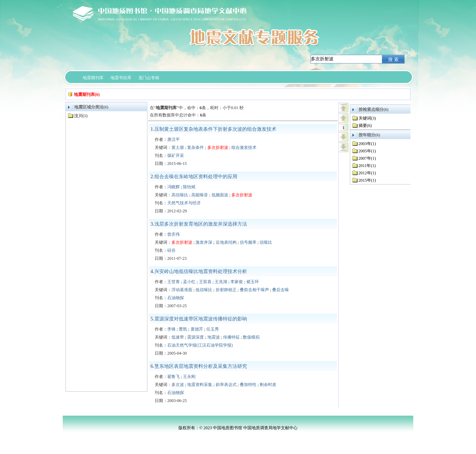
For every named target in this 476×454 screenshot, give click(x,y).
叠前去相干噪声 (254, 290)
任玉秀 (213, 329)
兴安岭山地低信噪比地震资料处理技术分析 (201, 271)
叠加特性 (248, 385)
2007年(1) (367, 158)
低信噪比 (204, 290)
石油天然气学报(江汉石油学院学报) (200, 345)
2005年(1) (367, 151)
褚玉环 (253, 282)
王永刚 (189, 377)
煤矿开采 (176, 156)
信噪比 (266, 242)
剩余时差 (268, 385)
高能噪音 (200, 195)
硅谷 (171, 250)
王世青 (174, 282)
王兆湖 (221, 282)
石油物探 (176, 298)
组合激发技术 (244, 147)
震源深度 (195, 337)
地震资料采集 (200, 385)
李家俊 (237, 282)
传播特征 (231, 337)
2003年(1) (367, 144)
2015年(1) (367, 180)
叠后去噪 (281, 290)
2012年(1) (367, 173)
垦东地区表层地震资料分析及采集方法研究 (201, 366)
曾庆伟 (174, 234)
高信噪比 (180, 195)
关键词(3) (367, 118)
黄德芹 (197, 329)
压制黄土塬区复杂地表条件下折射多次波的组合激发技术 (215, 129)
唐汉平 (174, 139)
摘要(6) (365, 126)
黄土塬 (178, 147)
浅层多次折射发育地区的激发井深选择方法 (201, 224)
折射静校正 (226, 290)
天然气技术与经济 (184, 203)
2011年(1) (367, 166)
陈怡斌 (189, 187)
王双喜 (205, 282)
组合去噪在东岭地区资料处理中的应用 (196, 177)
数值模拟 (251, 337)
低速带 (178, 337)
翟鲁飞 (174, 377)
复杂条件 (195, 147)
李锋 (171, 329)
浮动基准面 (182, 290)
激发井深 (204, 242)
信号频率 (248, 242)
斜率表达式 (226, 385)
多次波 (178, 385)
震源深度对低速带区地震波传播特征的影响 (201, 319)
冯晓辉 (174, 187)
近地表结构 (226, 242)
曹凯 (183, 329)
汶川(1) (81, 116)
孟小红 (189, 282)
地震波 (214, 337)
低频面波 (220, 195)
